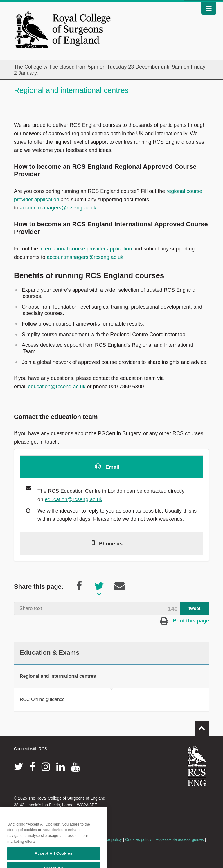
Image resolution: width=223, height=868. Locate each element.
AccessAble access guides (180, 839)
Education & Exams (50, 653)
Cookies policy (138, 839)
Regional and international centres (58, 676)
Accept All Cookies (53, 860)
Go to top (202, 726)
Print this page (185, 621)
